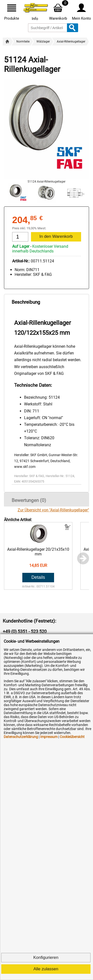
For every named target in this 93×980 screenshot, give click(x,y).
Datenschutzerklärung (21, 737)
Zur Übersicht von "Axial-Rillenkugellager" (53, 510)
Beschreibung (26, 302)
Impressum (49, 737)
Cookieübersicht (72, 737)
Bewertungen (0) (29, 500)
